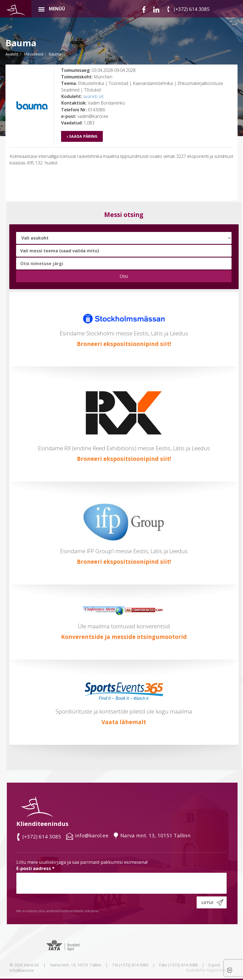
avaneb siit (93, 96)
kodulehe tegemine (206, 970)
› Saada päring (82, 136)
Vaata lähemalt (124, 722)
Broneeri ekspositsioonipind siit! (124, 344)
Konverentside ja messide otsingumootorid (124, 637)
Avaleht (12, 54)
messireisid (34, 54)
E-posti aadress (35, 868)
